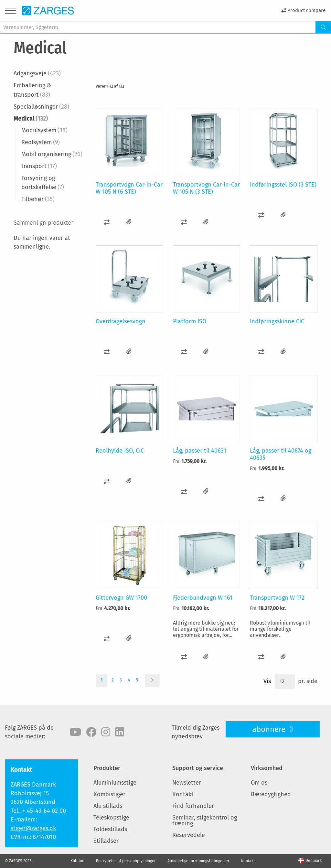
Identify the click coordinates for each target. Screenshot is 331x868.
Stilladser (106, 841)
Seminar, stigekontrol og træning (205, 820)
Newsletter (187, 783)
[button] (107, 222)
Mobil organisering (52, 154)
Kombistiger (109, 794)
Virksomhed (267, 768)
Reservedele (189, 835)
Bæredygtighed (271, 794)
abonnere (270, 729)
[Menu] (10, 12)
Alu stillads (108, 806)
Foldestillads (110, 829)
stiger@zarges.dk (33, 828)
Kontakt (183, 794)
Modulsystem (44, 130)
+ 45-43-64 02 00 (44, 811)
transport (39, 166)
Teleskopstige (111, 818)
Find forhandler (193, 806)
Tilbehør (38, 199)
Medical (31, 119)
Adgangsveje (37, 73)
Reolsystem (41, 142)
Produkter (107, 768)
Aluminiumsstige (115, 783)
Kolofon (77, 861)
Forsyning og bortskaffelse (43, 183)
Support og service (198, 768)
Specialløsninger (41, 107)
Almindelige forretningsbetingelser (198, 861)
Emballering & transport (32, 90)
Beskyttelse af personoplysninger (126, 861)
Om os (259, 783)
